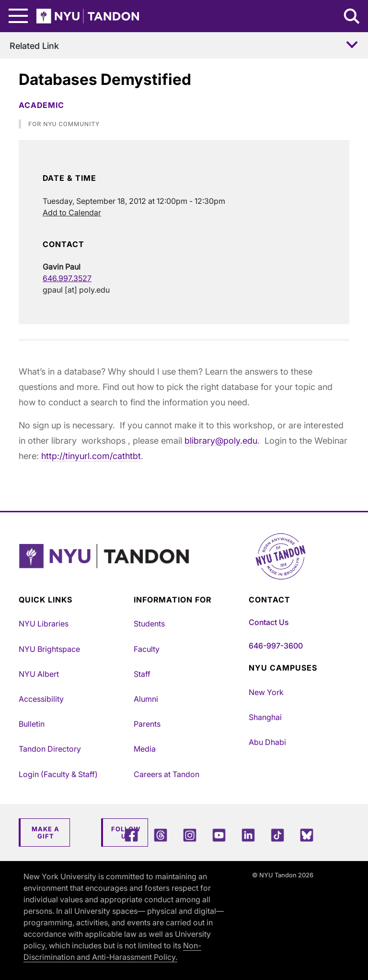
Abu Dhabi (267, 742)
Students (149, 624)
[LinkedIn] (248, 835)
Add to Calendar (72, 213)
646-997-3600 (276, 646)
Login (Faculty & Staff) (58, 774)
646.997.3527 (67, 278)
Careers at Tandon (167, 774)
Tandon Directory (50, 749)
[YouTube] (219, 835)
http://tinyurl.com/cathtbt (91, 456)
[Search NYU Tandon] (352, 17)
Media (145, 749)
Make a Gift (46, 833)
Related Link (34, 46)
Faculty (147, 649)
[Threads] (161, 835)
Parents (147, 724)
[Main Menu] (18, 16)
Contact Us (269, 622)
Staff (142, 674)
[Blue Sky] (307, 835)
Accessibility (41, 699)
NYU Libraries (44, 624)
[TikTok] (277, 835)
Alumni (146, 699)
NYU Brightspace (49, 649)
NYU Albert (39, 674)
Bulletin (32, 724)
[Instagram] (190, 835)
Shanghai (265, 717)
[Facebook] (131, 835)
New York (266, 692)
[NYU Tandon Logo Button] (184, 568)
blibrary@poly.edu (221, 441)
